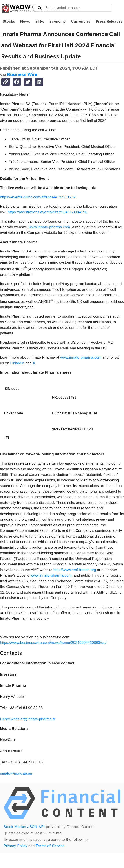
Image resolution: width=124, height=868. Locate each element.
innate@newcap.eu (16, 773)
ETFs (40, 21)
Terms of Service (50, 846)
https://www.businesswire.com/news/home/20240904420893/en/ (53, 643)
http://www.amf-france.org (75, 570)
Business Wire (22, 74)
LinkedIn (17, 363)
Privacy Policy (15, 846)
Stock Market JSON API (24, 827)
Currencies (81, 21)
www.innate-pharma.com (49, 227)
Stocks (9, 21)
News (25, 21)
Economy (58, 21)
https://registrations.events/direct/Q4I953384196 (47, 212)
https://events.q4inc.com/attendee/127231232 (38, 197)
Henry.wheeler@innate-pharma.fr (27, 719)
